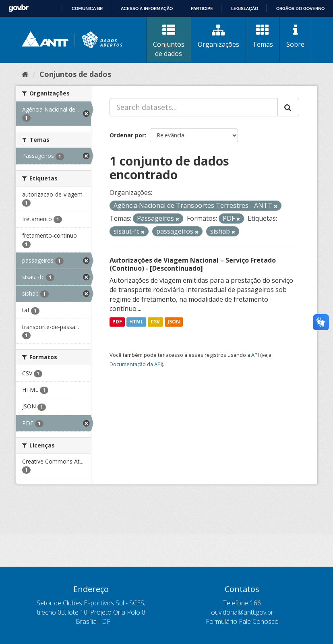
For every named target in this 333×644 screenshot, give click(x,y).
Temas (263, 36)
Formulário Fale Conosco (242, 621)
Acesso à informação (147, 8)
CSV (155, 322)
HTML (136, 322)
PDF (117, 322)
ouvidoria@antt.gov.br (242, 612)
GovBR (19, 8)
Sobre (295, 36)
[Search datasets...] (194, 107)
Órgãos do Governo (300, 8)
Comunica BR (87, 8)
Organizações (218, 36)
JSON (174, 322)
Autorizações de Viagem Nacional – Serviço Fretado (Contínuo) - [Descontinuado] (193, 264)
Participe (202, 8)
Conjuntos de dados (169, 41)
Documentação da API (136, 364)
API (255, 355)
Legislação (245, 8)
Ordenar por (127, 135)
